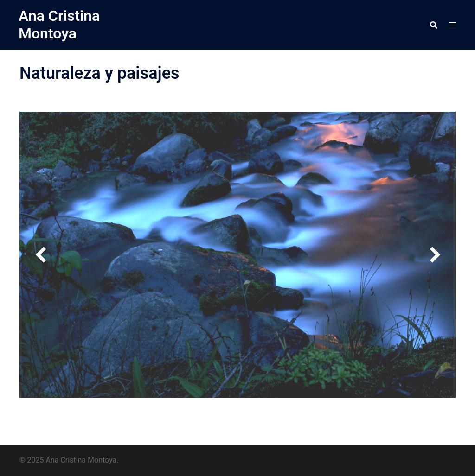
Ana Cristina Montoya (59, 25)
